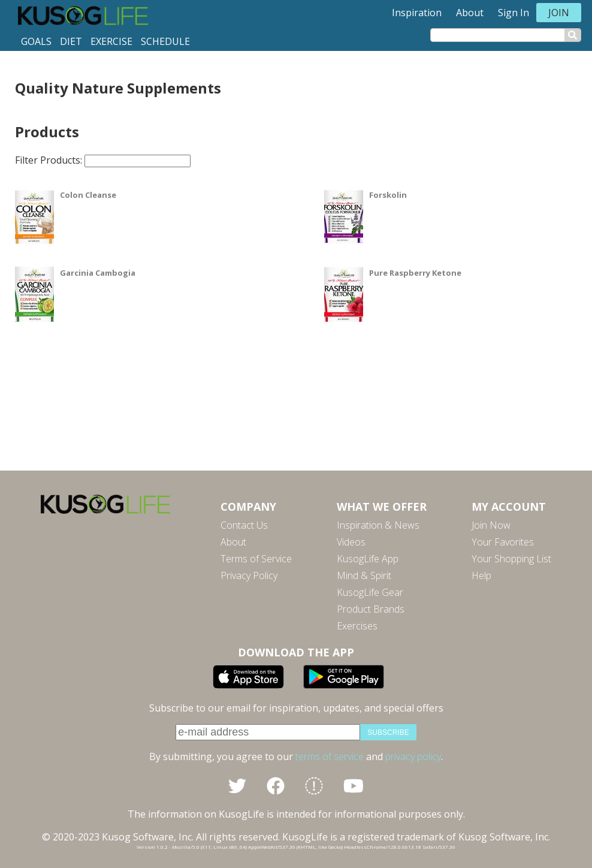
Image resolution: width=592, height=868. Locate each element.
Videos (351, 542)
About (470, 13)
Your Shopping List (511, 559)
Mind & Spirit (364, 575)
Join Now (491, 525)
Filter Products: (103, 160)
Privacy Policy (249, 575)
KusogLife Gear (370, 592)
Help (481, 575)
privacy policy (413, 757)
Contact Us (244, 525)
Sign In (514, 13)
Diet (71, 41)
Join (559, 13)
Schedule (165, 41)
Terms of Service (256, 559)
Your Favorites (503, 542)
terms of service (330, 757)
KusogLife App (368, 559)
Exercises (357, 626)
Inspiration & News (378, 525)
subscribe (388, 733)
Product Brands (371, 609)
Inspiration (417, 13)
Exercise (111, 41)
